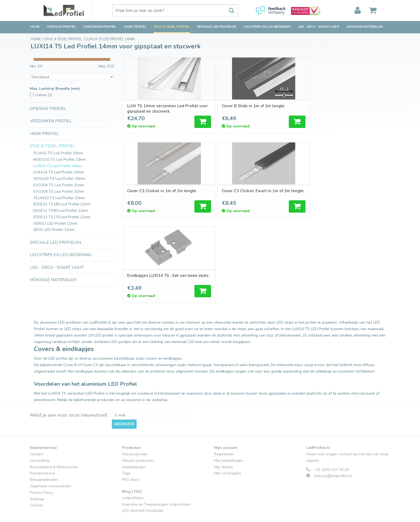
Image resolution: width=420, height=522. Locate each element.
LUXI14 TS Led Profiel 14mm (58, 166)
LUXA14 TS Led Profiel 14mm (59, 172)
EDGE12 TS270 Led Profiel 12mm (62, 217)
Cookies (37, 485)
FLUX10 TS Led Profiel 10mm (58, 153)
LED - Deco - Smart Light (319, 27)
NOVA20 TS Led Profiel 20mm (59, 179)
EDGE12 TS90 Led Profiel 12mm (61, 211)
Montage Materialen (365, 27)
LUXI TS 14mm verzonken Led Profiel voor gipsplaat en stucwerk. (156, 109)
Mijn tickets (224, 447)
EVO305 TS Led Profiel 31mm (59, 192)
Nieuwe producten (138, 440)
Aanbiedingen (134, 447)
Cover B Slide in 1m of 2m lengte (219, 109)
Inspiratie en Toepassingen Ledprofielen (156, 484)
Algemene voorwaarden (51, 466)
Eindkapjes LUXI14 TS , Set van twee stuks (153, 194)
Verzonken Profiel (100, 27)
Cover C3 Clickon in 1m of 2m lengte (289, 109)
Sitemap (37, 479)
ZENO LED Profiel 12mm (54, 230)
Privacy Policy (41, 472)
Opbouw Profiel (61, 27)
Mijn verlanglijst (227, 453)
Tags (126, 453)
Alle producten (135, 434)
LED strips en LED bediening (267, 27)
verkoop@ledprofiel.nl (333, 456)
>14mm (43, 95)
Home (35, 27)
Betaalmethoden (44, 460)
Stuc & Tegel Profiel (172, 27)
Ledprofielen (133, 478)
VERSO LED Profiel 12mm (55, 224)
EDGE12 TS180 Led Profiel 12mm (62, 204)
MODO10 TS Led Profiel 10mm (60, 160)
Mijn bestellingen (229, 440)
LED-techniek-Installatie (143, 491)
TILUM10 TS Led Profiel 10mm (59, 198)
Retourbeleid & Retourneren (54, 447)
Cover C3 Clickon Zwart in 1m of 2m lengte (354, 109)
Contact (37, 434)
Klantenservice (42, 453)
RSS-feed (130, 460)
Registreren (224, 434)
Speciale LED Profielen (217, 27)
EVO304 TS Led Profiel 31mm (59, 185)
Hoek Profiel (135, 27)
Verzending (39, 440)
